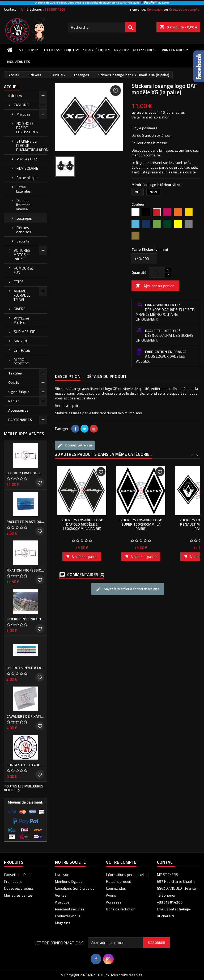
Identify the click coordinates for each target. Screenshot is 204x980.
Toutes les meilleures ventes (24, 789)
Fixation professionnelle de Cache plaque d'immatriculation (25, 570)
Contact (10, 9)
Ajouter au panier (155, 286)
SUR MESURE (24, 332)
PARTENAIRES (174, 50)
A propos (62, 902)
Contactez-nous (68, 916)
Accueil (12, 87)
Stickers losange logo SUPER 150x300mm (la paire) (141, 524)
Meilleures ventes (18, 895)
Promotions (13, 881)
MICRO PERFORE (21, 362)
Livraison (62, 874)
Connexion (155, 9)
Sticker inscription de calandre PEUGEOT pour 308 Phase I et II (25, 619)
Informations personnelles (127, 874)
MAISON (20, 341)
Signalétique (95, 50)
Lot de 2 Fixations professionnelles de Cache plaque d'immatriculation (25, 473)
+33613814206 (54, 9)
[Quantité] (157, 272)
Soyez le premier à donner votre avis (128, 589)
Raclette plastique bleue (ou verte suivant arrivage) (25, 522)
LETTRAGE (22, 350)
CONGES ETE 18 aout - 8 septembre (25, 765)
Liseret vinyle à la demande (25, 668)
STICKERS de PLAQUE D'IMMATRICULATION (32, 145)
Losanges (24, 218)
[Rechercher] (102, 27)
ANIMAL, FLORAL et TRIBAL (22, 295)
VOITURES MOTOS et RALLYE (22, 255)
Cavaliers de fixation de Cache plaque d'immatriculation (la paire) (25, 716)
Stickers (27, 50)
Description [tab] (68, 376)
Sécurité (23, 241)
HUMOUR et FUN (23, 270)
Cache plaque (27, 178)
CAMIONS (21, 105)
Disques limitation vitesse (23, 205)
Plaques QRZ (27, 159)
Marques (24, 114)
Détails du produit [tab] (107, 376)
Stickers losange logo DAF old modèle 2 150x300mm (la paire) (82, 524)
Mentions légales (69, 881)
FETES (19, 282)
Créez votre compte (184, 9)
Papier (120, 50)
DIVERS (20, 309)
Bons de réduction (121, 909)
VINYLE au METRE (21, 320)
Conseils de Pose (18, 874)
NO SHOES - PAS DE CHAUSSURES (27, 128)
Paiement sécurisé (70, 909)
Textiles (50, 50)
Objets (71, 50)
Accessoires (144, 50)
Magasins (63, 923)
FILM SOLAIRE (27, 168)
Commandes (116, 888)
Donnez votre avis (75, 446)
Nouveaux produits (19, 888)
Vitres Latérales (24, 189)
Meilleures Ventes (24, 434)
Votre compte (121, 862)
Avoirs (111, 895)
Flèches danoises (24, 230)
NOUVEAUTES (19, 61)
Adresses (114, 902)
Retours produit (118, 881)
